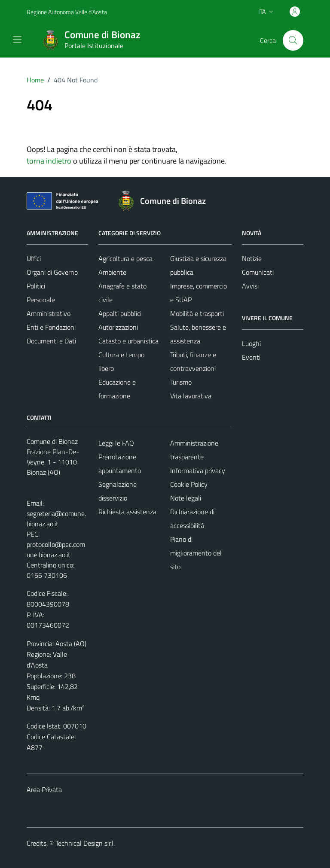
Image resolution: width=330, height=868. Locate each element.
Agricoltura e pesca (125, 258)
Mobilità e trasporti (197, 313)
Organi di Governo (52, 272)
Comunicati (258, 272)
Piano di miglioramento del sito (196, 553)
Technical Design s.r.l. (85, 843)
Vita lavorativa (191, 396)
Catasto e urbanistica (128, 341)
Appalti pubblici (120, 313)
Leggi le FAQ (116, 443)
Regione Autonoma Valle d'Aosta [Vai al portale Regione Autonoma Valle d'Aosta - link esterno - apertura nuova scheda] (67, 12)
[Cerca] (293, 40)
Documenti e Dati (51, 341)
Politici (36, 286)
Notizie (252, 258)
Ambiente (112, 272)
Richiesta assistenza (127, 512)
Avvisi (250, 286)
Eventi (251, 357)
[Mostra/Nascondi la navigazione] (17, 39)
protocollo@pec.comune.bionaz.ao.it (56, 549)
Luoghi (251, 343)
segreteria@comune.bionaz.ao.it (56, 519)
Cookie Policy (189, 484)
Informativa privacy (198, 470)
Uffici (34, 258)
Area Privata (44, 789)
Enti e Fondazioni (51, 327)
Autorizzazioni (118, 327)
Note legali (186, 498)
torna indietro (49, 161)
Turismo (181, 382)
